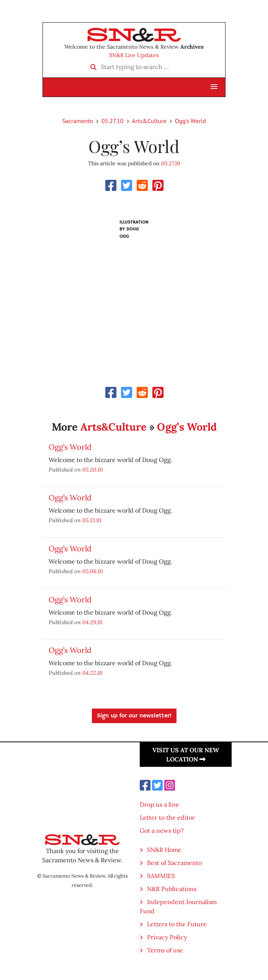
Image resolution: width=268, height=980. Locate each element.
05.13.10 (92, 520)
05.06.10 (93, 571)
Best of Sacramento (174, 863)
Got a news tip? (162, 830)
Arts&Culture (149, 121)
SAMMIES (161, 876)
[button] (214, 87)
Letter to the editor (167, 817)
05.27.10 (112, 121)
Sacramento (78, 121)
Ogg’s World (190, 121)
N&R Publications (172, 889)
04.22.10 (92, 673)
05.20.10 (93, 469)
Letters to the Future (177, 924)
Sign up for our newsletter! (134, 716)
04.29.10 (92, 622)
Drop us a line (159, 804)
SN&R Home (164, 850)
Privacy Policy (167, 937)
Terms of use (165, 950)
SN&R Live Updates (134, 55)
